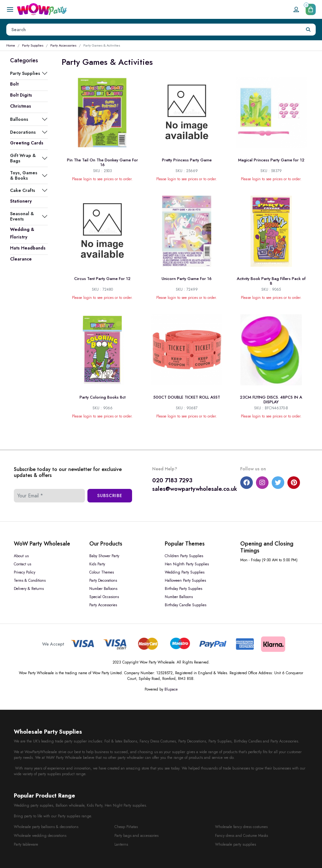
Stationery (21, 201)
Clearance (21, 259)
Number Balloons (103, 589)
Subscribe (110, 496)
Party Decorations (103, 580)
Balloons (19, 119)
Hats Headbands (28, 248)
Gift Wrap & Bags (23, 158)
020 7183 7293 (172, 480)
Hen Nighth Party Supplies (187, 564)
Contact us (22, 564)
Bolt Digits (21, 95)
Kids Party (97, 564)
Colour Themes (102, 572)
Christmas (21, 106)
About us (21, 556)
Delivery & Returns (29, 589)
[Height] (154, 30)
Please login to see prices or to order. (102, 179)
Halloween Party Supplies (185, 580)
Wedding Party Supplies (185, 572)
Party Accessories (63, 45)
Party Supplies (33, 45)
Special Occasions (104, 597)
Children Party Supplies (184, 556)
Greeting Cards (27, 143)
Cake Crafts (23, 190)
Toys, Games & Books (24, 175)
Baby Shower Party (104, 556)
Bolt (14, 84)
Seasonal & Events (22, 216)
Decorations (23, 132)
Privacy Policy (25, 572)
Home (11, 45)
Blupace (171, 689)
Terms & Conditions (30, 580)
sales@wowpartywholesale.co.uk (195, 489)
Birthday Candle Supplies (186, 605)
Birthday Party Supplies (183, 589)
